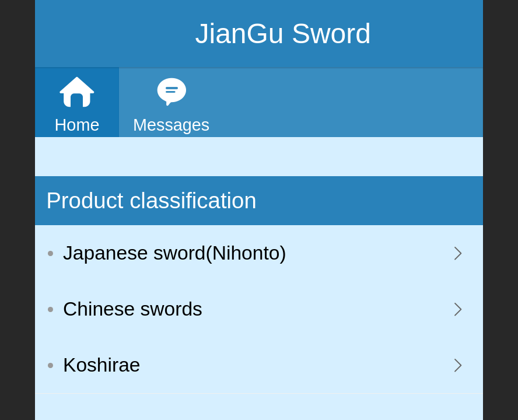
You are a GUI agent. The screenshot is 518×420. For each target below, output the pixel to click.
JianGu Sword (283, 34)
